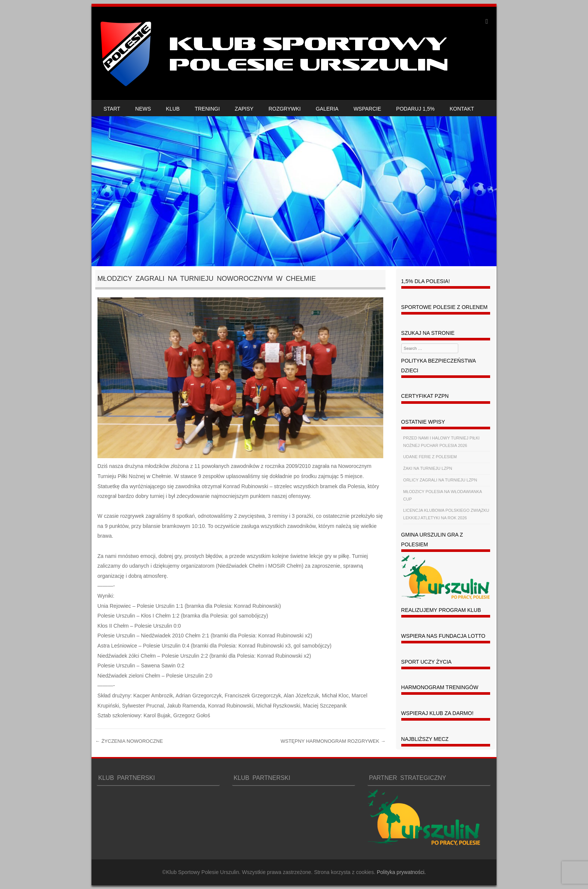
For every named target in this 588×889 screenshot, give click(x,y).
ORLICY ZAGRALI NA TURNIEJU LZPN (440, 480)
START (112, 109)
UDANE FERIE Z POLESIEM (430, 457)
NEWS (143, 109)
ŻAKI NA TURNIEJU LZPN (428, 468)
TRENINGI (207, 109)
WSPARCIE (367, 109)
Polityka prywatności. (401, 872)
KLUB (173, 109)
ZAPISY (244, 109)
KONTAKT (462, 109)
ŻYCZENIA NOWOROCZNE (129, 741)
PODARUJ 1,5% (415, 109)
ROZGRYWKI (285, 109)
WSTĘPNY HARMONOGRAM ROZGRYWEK (333, 741)
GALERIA (327, 109)
